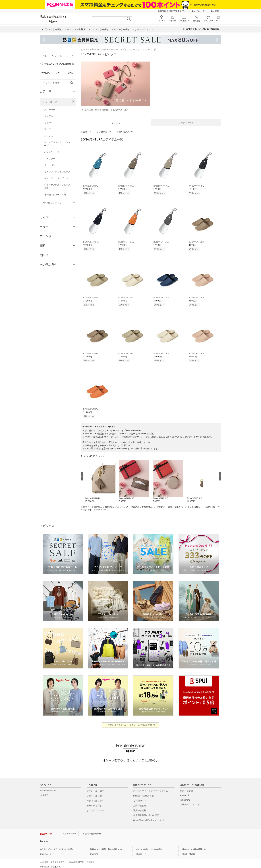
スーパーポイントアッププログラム (151, 788)
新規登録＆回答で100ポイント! (173, 11)
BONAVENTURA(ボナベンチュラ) (124, 50)
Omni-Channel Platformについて (149, 818)
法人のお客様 (140, 808)
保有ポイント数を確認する (194, 847)
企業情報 (44, 860)
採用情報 (91, 860)
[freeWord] (58, 83)
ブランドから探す (95, 788)
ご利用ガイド (140, 798)
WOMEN (46, 73)
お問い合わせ (140, 803)
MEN (58, 73)
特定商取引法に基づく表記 (146, 813)
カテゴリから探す (95, 798)
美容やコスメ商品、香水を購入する (106, 847)
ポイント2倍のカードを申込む (150, 847)
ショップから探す (95, 793)
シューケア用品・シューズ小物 (57, 186)
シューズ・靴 (50, 102)
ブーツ (47, 129)
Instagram (185, 797)
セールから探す (94, 803)
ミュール (49, 123)
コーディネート (186, 123)
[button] (100, 479)
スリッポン (50, 165)
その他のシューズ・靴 (55, 195)
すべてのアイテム (95, 808)
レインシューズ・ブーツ (56, 178)
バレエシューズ (52, 152)
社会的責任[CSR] (77, 860)
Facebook (185, 793)
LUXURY (44, 792)
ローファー (50, 159)
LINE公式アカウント (190, 802)
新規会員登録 (187, 788)
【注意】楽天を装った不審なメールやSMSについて (131, 722)
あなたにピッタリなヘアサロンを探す (57, 847)
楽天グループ (198, 11)
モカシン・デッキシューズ (57, 172)
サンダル (49, 116)
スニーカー (50, 110)
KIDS (70, 73)
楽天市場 (215, 11)
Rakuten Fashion (98, 50)
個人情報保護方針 (59, 860)
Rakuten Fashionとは (143, 793)
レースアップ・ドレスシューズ (57, 144)
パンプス (49, 136)
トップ (84, 50)
